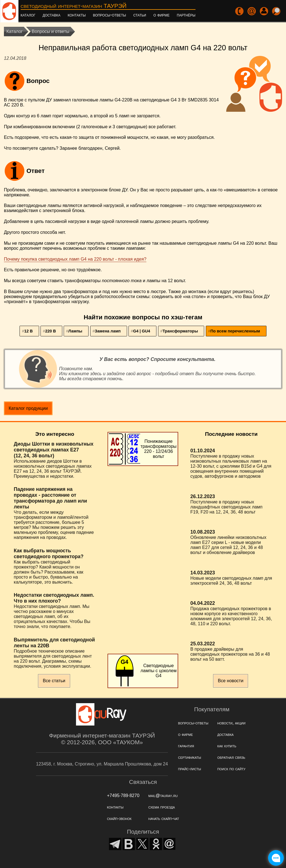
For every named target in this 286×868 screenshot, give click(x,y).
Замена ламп (108, 331)
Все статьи (54, 681)
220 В (51, 331)
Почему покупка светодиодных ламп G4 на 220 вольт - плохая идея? (75, 259)
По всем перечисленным (235, 331)
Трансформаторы (180, 331)
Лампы (75, 331)
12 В (28, 331)
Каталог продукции (28, 408)
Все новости (231, 681)
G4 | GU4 (142, 331)
